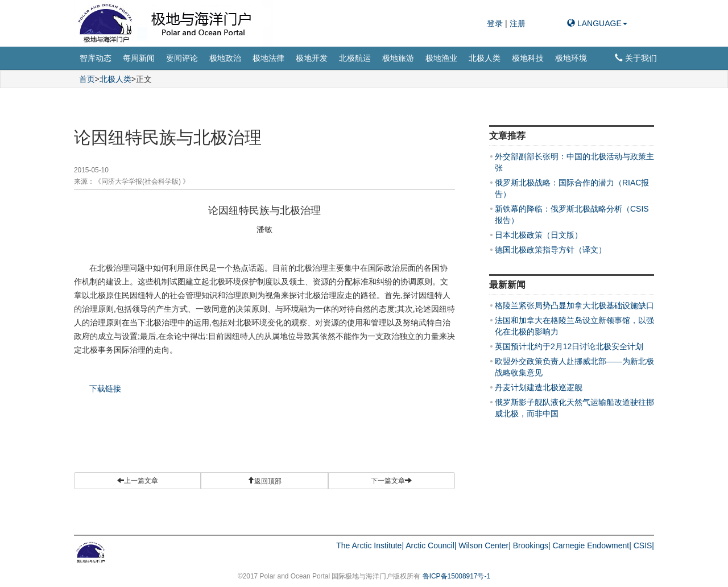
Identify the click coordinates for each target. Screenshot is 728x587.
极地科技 (528, 58)
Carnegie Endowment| (592, 545)
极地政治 (225, 58)
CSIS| (644, 545)
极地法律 (268, 58)
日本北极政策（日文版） (539, 235)
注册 (518, 23)
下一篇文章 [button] (391, 481)
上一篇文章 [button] (138, 481)
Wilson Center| (485, 545)
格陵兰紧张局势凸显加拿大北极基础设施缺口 (574, 305)
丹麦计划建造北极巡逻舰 (539, 387)
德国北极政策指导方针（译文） (551, 250)
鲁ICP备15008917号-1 (456, 576)
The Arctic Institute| (370, 545)
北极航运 (355, 58)
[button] (264, 481)
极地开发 (312, 58)
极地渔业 (441, 58)
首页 (87, 79)
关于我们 (636, 58)
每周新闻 (139, 58)
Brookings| (532, 545)
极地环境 (571, 58)
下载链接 (105, 388)
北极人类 (485, 58)
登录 (496, 23)
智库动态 (96, 58)
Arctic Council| (431, 545)
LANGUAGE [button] (597, 23)
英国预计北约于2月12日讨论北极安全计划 (569, 346)
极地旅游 (398, 58)
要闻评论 (182, 58)
